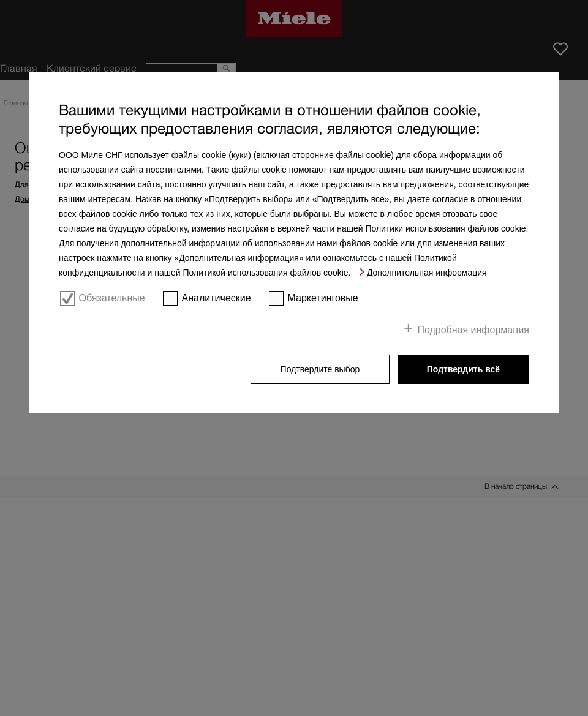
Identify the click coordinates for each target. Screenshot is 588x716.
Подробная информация (473, 330)
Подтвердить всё (463, 369)
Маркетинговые (323, 298)
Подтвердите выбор (320, 369)
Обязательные (111, 298)
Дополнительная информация (427, 273)
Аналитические (217, 298)
